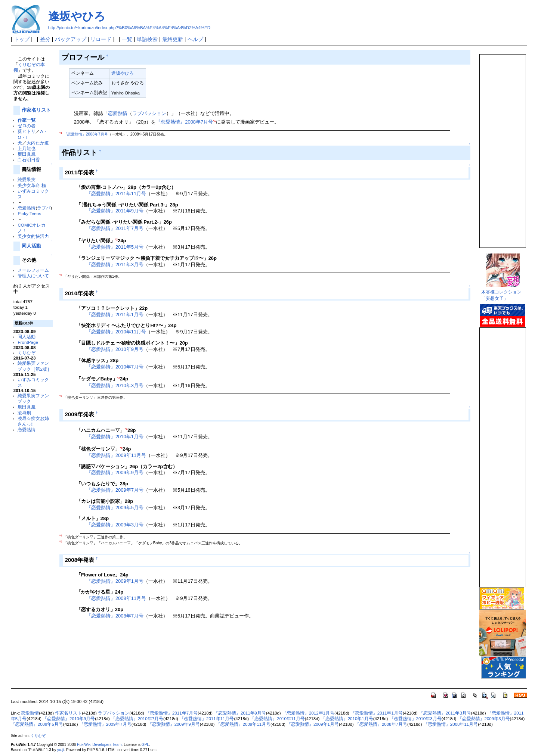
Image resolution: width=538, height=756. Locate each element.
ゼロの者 (27, 126)
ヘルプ (195, 39)
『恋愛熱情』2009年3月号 (115, 525)
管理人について (33, 276)
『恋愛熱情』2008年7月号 (184, 122)
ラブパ (44, 208)
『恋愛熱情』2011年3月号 (115, 265)
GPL (145, 745)
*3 (119, 378)
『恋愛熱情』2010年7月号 (115, 367)
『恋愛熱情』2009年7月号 (115, 490)
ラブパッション (149, 113)
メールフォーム (33, 270)
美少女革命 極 (32, 185)
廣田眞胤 (27, 154)
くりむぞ (27, 353)
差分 (45, 39)
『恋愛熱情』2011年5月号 (115, 247)
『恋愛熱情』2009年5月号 (115, 508)
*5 (121, 448)
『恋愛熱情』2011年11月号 (116, 194)
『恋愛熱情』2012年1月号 (308, 713)
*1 (214, 121)
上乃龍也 (27, 148)
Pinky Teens (29, 213)
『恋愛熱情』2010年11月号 (116, 332)
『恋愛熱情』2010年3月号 (115, 385)
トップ (22, 39)
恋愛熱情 (27, 208)
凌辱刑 (24, 413)
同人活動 (31, 246)
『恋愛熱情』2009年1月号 (115, 581)
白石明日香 (29, 160)
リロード (101, 39)
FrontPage (28, 342)
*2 (116, 239)
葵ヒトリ (27, 131)
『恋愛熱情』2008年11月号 (116, 598)
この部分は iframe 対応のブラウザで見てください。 (502, 148)
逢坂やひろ (77, 16)
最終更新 (173, 39)
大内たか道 (38, 143)
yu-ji (61, 750)
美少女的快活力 (33, 236)
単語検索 (147, 39)
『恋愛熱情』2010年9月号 (115, 349)
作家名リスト (36, 110)
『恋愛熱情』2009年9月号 (115, 472)
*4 (126, 429)
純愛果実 (27, 179)
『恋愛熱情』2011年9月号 (115, 211)
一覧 (127, 39)
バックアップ (71, 39)
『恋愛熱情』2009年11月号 (116, 455)
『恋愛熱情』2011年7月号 (115, 228)
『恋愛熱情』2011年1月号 (115, 315)
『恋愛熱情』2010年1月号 (115, 437)
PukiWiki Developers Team (99, 745)
